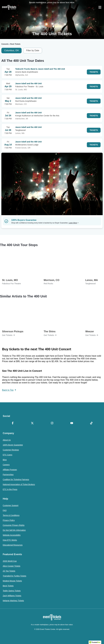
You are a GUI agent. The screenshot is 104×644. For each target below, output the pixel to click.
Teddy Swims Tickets (12, 591)
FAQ (5, 510)
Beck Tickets (8, 586)
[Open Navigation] (100, 7)
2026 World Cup (10, 561)
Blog (5, 460)
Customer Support (11, 505)
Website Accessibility (12, 535)
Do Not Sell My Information (14, 530)
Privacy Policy (9, 520)
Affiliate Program (10, 470)
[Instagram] (52, 423)
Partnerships (8, 475)
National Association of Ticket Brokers (19, 484)
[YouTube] (72, 423)
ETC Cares (7, 455)
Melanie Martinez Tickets (13, 601)
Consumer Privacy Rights (14, 525)
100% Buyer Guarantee (13, 445)
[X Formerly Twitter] (32, 423)
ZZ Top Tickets (9, 571)
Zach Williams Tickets (12, 596)
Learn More (74, 223)
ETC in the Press (10, 489)
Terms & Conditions (11, 515)
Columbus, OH (11, 50)
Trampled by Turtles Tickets (14, 576)
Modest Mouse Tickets (12, 581)
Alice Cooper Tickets (12, 566)
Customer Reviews (11, 450)
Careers (6, 465)
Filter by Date (33, 50)
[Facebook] (13, 423)
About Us (7, 440)
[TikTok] (91, 423)
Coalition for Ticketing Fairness (16, 479)
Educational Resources (13, 545)
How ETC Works (10, 540)
